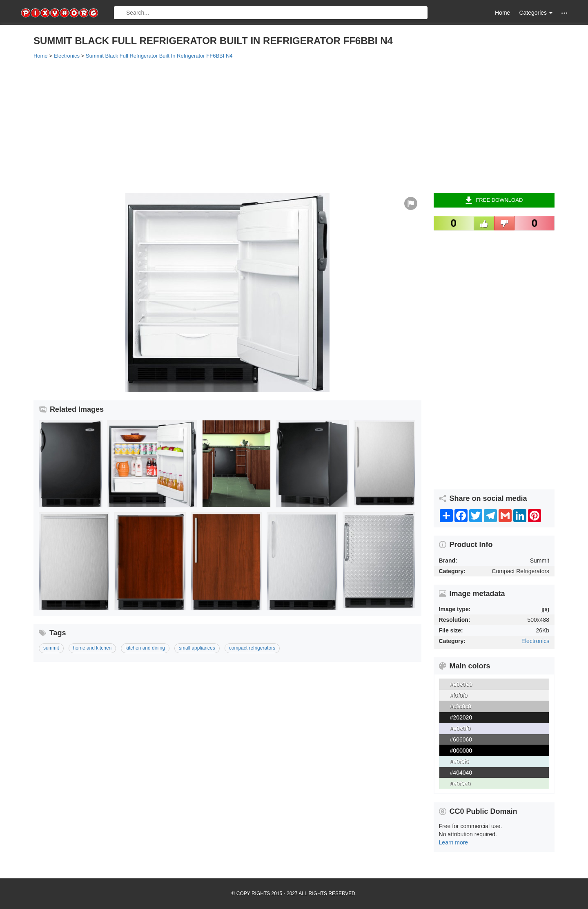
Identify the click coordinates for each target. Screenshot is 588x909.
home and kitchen (92, 648)
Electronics (535, 641)
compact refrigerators (252, 648)
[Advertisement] (278, 125)
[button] (564, 13)
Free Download (494, 200)
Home (502, 13)
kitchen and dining (145, 648)
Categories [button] (536, 13)
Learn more (454, 842)
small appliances (197, 648)
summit (51, 648)
